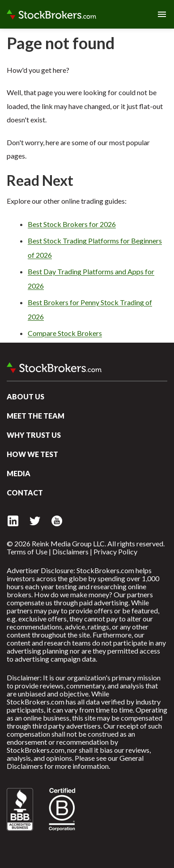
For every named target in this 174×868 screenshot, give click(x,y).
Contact (25, 493)
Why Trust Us (34, 435)
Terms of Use (27, 551)
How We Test (32, 454)
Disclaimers (70, 551)
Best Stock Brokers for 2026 (72, 224)
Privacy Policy (115, 551)
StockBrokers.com (51, 14)
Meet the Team (36, 416)
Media (19, 473)
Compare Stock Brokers (65, 333)
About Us (25, 396)
